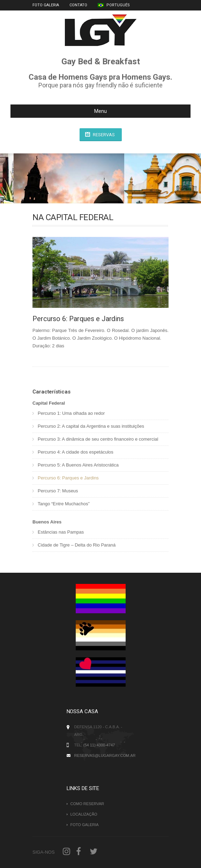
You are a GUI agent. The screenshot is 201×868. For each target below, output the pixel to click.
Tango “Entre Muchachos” (64, 504)
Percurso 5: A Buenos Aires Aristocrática (78, 465)
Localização (84, 814)
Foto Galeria (46, 5)
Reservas (104, 135)
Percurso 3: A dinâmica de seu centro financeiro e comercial (98, 439)
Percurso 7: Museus (58, 491)
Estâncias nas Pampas (61, 532)
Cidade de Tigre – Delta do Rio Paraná (77, 545)
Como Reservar (87, 804)
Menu (61, 111)
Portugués (114, 5)
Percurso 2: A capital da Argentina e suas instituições (91, 426)
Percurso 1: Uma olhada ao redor (71, 413)
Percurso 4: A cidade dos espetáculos (76, 452)
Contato (78, 5)
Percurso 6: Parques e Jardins (68, 478)
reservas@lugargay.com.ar (105, 755)
